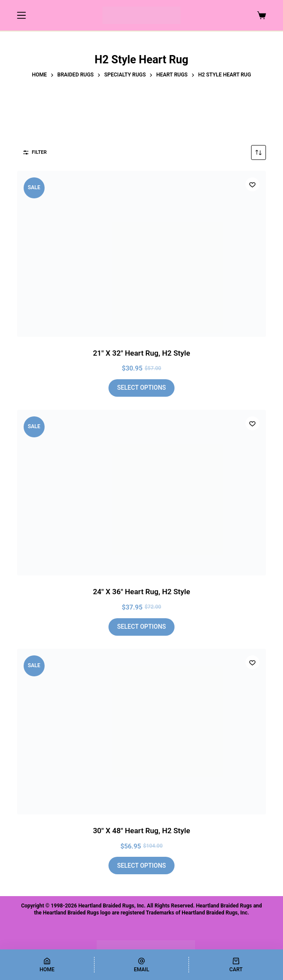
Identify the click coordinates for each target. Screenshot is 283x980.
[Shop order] (259, 152)
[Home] (47, 965)
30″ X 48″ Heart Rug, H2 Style (141, 831)
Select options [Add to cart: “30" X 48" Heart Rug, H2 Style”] (142, 866)
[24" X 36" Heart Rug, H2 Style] (141, 493)
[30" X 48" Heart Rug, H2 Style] (141, 732)
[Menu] (21, 15)
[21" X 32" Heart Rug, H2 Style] (141, 254)
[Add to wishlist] (252, 184)
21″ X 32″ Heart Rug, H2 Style (141, 353)
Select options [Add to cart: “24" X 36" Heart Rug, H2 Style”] (142, 627)
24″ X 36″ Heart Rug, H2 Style (141, 592)
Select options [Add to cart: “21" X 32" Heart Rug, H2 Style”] (142, 388)
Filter (35, 152)
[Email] (141, 965)
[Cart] (236, 965)
